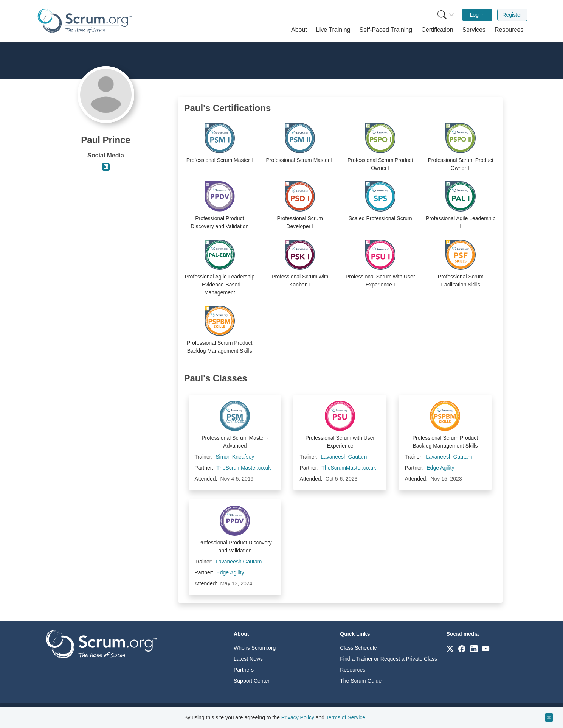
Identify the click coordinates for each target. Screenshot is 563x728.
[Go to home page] (101, 644)
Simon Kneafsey (235, 457)
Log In (477, 15)
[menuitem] (445, 15)
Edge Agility (440, 468)
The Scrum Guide (361, 681)
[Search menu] (446, 15)
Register (512, 15)
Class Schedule (358, 648)
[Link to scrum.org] (450, 648)
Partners (244, 670)
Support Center (252, 681)
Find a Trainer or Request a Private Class (389, 659)
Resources (353, 670)
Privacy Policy (298, 717)
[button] (299, 30)
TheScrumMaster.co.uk (244, 468)
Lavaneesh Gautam (344, 457)
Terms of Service (346, 717)
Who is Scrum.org (255, 648)
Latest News (248, 659)
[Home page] (85, 21)
